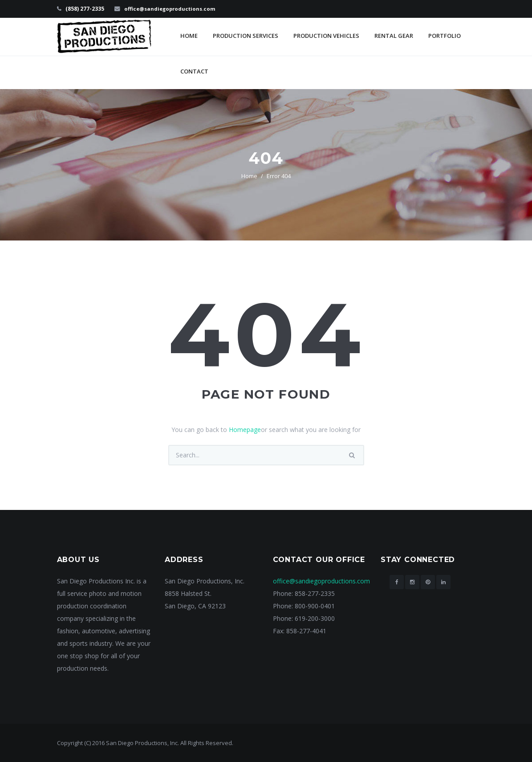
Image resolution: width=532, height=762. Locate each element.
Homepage (245, 430)
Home (189, 36)
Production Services (246, 36)
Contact (194, 71)
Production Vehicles (326, 36)
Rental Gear (394, 36)
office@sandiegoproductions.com (172, 9)
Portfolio (445, 36)
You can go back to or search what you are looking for (266, 430)
